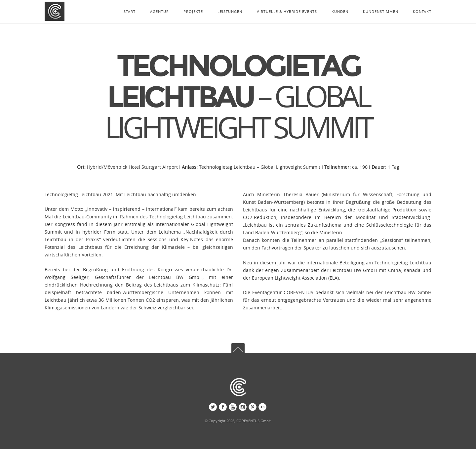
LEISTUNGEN (230, 11)
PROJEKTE (193, 11)
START (130, 11)
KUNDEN (340, 11)
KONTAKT (422, 11)
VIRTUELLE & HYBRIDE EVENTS (287, 11)
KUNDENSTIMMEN (381, 11)
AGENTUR (159, 11)
